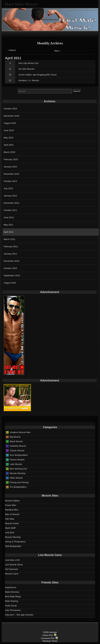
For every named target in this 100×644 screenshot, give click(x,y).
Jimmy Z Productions (15, 542)
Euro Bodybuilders (19, 455)
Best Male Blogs (13, 596)
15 (10, 75)
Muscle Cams (12, 574)
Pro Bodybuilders (18, 487)
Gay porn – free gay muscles (19, 615)
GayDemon (11, 587)
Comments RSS (48, 638)
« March (12, 50)
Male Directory (12, 592)
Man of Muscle (12, 514)
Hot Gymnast (11, 569)
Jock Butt (9, 533)
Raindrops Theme (50, 641)
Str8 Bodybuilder (13, 546)
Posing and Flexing (19, 482)
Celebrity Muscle (18, 446)
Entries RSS (48, 635)
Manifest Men (12, 510)
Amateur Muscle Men (20, 432)
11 (10, 69)
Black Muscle (16, 441)
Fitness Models (17, 459)
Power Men (11, 505)
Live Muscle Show (14, 565)
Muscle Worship (17, 473)
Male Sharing (11, 601)
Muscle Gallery (12, 501)
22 (10, 80)
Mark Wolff (10, 528)
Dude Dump (11, 606)
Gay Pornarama (13, 610)
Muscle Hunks (12, 523)
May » (57, 51)
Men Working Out (18, 469)
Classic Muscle (17, 450)
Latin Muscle (16, 464)
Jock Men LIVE (12, 560)
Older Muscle (16, 478)
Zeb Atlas (10, 519)
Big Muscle (15, 437)
